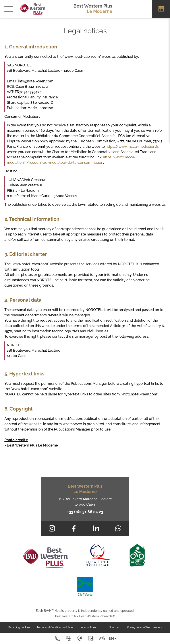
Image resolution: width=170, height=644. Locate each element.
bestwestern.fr (66, 616)
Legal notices (88, 627)
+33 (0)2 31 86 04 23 (85, 512)
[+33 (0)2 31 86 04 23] (57, 638)
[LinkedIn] (96, 528)
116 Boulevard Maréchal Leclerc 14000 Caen (85, 502)
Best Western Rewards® (97, 616)
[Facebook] (74, 528)
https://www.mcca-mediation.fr (132, 147)
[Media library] (68, 638)
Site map (115, 627)
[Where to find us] (79, 638)
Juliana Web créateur (149, 627)
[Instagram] (52, 528)
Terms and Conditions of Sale (55, 627)
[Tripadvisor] (118, 528)
